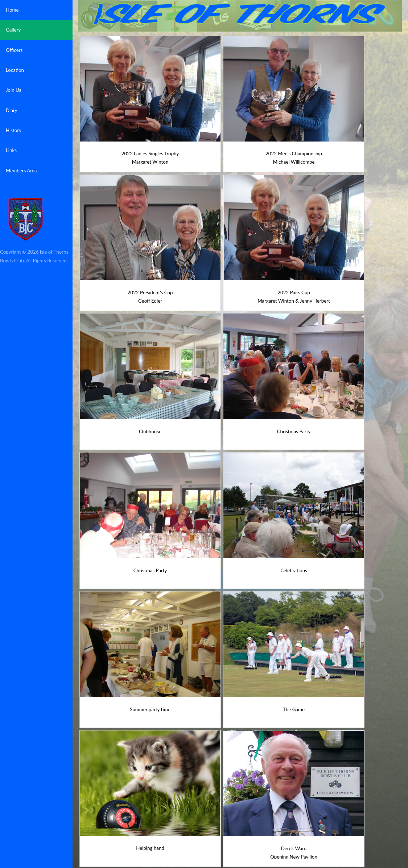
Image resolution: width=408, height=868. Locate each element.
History (14, 130)
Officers (14, 50)
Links (11, 150)
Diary (12, 110)
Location (15, 70)
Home (12, 10)
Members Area (21, 171)
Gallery (13, 30)
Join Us (13, 90)
